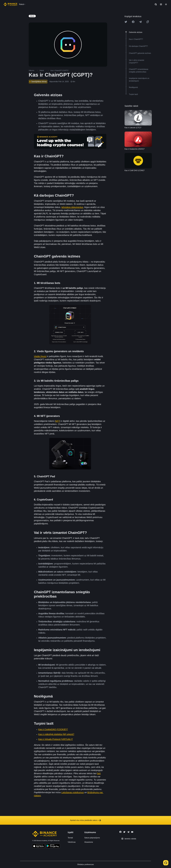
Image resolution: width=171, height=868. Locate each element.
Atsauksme (89, 842)
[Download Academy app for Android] (53, 846)
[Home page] (10, 4)
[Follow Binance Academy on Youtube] (132, 832)
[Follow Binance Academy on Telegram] (128, 832)
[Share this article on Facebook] (133, 22)
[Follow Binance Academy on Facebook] (120, 832)
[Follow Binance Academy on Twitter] (124, 832)
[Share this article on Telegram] (140, 22)
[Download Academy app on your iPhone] (39, 846)
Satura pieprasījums (92, 838)
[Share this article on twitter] (126, 22)
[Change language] (161, 4)
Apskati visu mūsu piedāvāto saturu (85, 820)
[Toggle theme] (166, 4)
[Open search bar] (155, 4)
